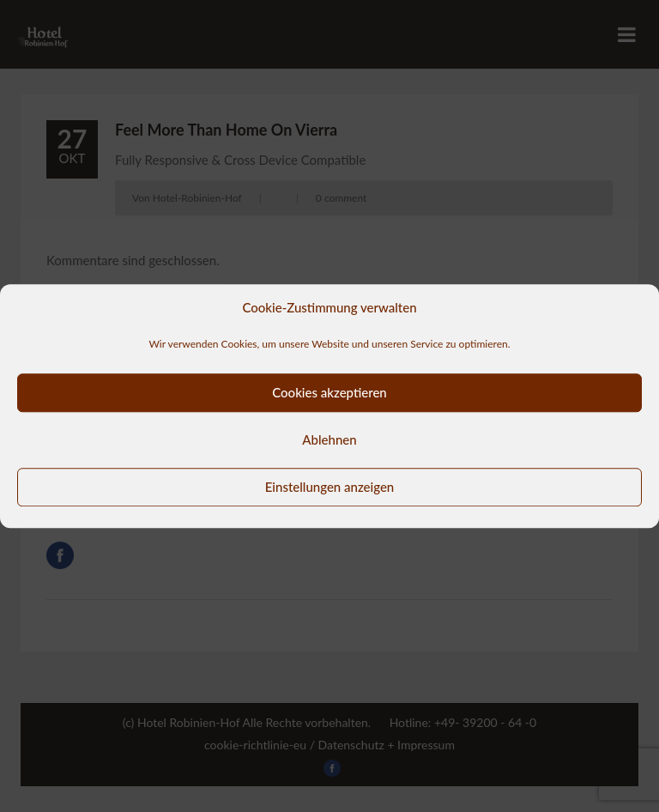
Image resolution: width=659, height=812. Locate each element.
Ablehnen (329, 439)
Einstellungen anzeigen (330, 487)
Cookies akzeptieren (329, 392)
